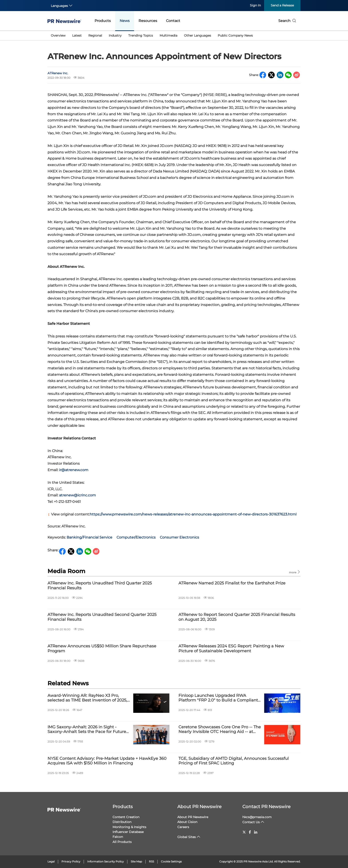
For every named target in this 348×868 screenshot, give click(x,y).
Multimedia (168, 35)
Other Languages (198, 35)
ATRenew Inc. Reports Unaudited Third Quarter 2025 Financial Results (100, 586)
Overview (58, 35)
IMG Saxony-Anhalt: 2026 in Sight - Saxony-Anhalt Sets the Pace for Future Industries (87, 730)
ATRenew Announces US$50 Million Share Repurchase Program (102, 649)
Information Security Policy (106, 861)
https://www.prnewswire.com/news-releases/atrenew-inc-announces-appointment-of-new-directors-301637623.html (193, 514)
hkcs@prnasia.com (257, 817)
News (125, 21)
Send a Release (282, 5)
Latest (77, 35)
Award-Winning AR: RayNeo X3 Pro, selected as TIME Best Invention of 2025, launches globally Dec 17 (87, 698)
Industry (115, 35)
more (295, 572)
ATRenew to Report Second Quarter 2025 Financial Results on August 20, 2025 (237, 617)
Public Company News (235, 35)
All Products (122, 842)
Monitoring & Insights (129, 827)
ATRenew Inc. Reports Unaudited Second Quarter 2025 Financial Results (102, 617)
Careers (183, 827)
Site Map (136, 861)
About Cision (187, 822)
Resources (148, 21)
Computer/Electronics (136, 537)
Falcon (118, 837)
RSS (151, 861)
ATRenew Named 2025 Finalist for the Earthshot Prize (232, 583)
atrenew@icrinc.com (77, 495)
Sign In (255, 5)
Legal (51, 861)
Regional (95, 35)
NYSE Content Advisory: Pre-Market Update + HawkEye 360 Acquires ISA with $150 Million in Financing (107, 761)
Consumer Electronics (179, 537)
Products (103, 21)
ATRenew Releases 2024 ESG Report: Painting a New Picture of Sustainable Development (231, 649)
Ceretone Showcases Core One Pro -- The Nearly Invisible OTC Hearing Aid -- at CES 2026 (220, 730)
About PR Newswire (199, 807)
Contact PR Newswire (266, 807)
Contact (173, 21)
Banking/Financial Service (89, 537)
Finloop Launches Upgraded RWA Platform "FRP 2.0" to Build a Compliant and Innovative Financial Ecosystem (218, 698)
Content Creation (126, 817)
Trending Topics (141, 35)
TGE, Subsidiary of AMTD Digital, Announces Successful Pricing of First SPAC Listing (234, 761)
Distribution (122, 822)
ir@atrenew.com (73, 470)
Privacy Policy (71, 861)
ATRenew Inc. (58, 73)
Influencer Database (128, 832)
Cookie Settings (171, 861)
